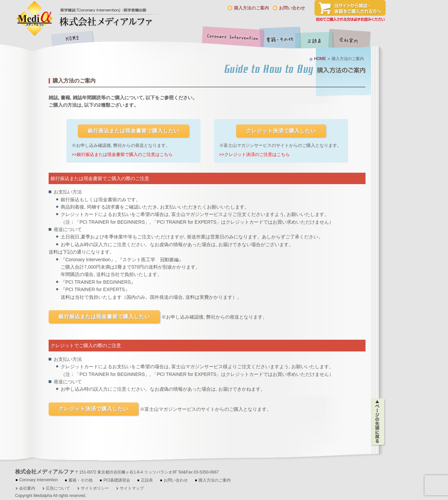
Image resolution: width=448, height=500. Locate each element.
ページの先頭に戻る (378, 422)
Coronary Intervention (231, 39)
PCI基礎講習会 (117, 480)
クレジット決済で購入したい (281, 131)
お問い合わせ (292, 8)
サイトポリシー (95, 488)
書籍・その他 (280, 39)
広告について (58, 488)
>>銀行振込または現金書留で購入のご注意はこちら (122, 154)
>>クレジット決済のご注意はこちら (255, 154)
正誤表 (315, 39)
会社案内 (354, 39)
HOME (72, 39)
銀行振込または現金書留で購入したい (133, 131)
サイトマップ (132, 488)
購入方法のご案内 (251, 8)
